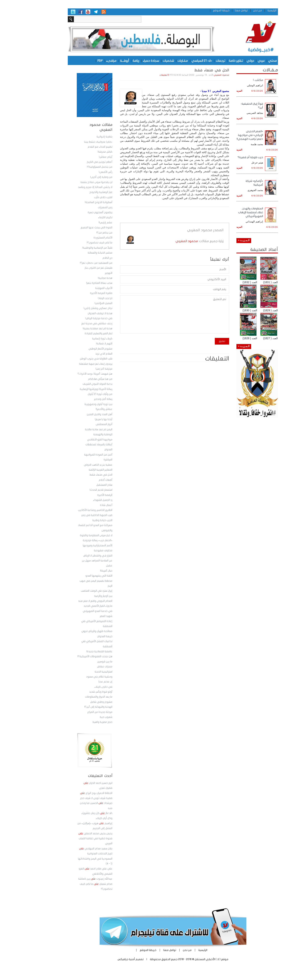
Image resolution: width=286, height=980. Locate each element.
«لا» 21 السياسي (172, 61)
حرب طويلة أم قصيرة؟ (220, 157)
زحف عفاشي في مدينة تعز (67, 324)
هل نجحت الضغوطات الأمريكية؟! (65, 656)
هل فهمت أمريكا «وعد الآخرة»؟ (65, 374)
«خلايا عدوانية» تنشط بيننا (68, 142)
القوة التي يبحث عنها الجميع (67, 228)
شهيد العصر (76, 616)
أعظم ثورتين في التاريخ (70, 162)
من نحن (228, 10)
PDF (70, 61)
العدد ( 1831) (241, 282)
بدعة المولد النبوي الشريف (68, 384)
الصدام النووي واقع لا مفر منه (65, 601)
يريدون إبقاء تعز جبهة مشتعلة (66, 364)
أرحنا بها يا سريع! (74, 419)
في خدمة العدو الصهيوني (68, 611)
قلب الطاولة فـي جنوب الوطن (66, 359)
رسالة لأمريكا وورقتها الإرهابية (66, 389)
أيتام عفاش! (76, 157)
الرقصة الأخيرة (75, 495)
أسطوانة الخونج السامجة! (69, 202)
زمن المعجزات (75, 207)
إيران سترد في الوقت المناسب (67, 591)
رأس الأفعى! (76, 172)
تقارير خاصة (206, 61)
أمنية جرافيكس (96, 959)
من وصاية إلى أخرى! (71, 177)
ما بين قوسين (75, 662)
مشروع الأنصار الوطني (71, 349)
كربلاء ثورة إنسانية (72, 339)
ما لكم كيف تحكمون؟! (70, 243)
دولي (220, 61)
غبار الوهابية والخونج (71, 192)
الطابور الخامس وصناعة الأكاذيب (65, 510)
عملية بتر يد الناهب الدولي (68, 465)
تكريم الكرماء (75, 217)
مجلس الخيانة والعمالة (70, 253)
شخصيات (139, 61)
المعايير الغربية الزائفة (71, 470)
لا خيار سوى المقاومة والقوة (66, 535)
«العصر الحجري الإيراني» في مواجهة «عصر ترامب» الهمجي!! (220, 135)
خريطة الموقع (191, 10)
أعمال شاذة (76, 505)
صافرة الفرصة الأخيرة (71, 293)
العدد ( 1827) (241, 338)
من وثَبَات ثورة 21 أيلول (70, 394)
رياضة (106, 61)
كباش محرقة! (75, 152)
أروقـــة (95, 61)
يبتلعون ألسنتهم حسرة (70, 212)
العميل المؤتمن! (74, 303)
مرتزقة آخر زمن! (74, 369)
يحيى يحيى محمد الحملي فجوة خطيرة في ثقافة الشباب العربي (65, 839)
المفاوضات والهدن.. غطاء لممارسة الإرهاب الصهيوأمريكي (221, 212)
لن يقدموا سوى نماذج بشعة (67, 182)
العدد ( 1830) (220, 310)
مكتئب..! (228, 80)
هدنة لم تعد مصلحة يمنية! (68, 329)
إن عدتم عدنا (76, 682)
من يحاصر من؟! (74, 233)
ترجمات (191, 61)
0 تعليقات (134, 75)
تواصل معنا (211, 10)
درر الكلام (78, 258)
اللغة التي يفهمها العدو (69, 576)
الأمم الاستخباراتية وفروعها (68, 546)
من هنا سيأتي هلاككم (70, 379)
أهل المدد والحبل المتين (70, 414)
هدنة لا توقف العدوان (70, 313)
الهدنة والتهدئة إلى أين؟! (68, 707)
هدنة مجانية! (75, 278)
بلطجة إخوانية (75, 137)
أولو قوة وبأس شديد (71, 692)
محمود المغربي (192, 75)
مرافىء (81, 61)
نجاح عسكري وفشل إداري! (68, 308)
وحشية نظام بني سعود (69, 677)
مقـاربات (153, 61)
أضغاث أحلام (76, 480)
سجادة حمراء (121, 61)
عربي (231, 61)
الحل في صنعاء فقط (71, 475)
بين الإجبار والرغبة (73, 596)
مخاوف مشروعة (73, 551)
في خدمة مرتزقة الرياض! (69, 318)
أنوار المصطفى (74, 424)
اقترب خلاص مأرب (73, 197)
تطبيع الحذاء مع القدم (70, 147)
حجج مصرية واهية (73, 722)
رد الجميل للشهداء (73, 500)
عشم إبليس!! (76, 223)
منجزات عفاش (75, 667)
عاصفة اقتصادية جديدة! (69, 651)
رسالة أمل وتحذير (73, 399)
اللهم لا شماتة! (74, 344)
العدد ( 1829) (241, 310)
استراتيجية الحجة (74, 672)
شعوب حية (76, 717)
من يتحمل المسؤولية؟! (70, 167)
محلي (243, 61)
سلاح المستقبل (74, 485)
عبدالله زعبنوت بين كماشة (65, 879)
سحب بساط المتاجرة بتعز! (69, 283)
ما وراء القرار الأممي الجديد (68, 606)
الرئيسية (242, 10)
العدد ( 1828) (220, 338)
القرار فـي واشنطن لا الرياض (68, 556)
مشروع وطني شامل (71, 702)
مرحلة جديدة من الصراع (70, 712)
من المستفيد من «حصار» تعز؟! (66, 263)
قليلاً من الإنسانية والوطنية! (67, 248)
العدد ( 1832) (220, 282)
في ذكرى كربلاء (74, 687)
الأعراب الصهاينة (74, 288)
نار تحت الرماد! (75, 298)
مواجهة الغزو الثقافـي (70, 440)
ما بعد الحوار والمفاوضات (69, 697)
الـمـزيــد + (214, 240)
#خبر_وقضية (231, 50)
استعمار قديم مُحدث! (71, 490)
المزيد (209, 91)
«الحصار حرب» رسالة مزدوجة (68, 540)
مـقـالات (241, 70)
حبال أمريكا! (76, 571)
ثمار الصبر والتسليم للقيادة (69, 333)
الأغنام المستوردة (73, 238)
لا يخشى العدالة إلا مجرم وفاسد (65, 187)
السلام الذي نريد (74, 354)
